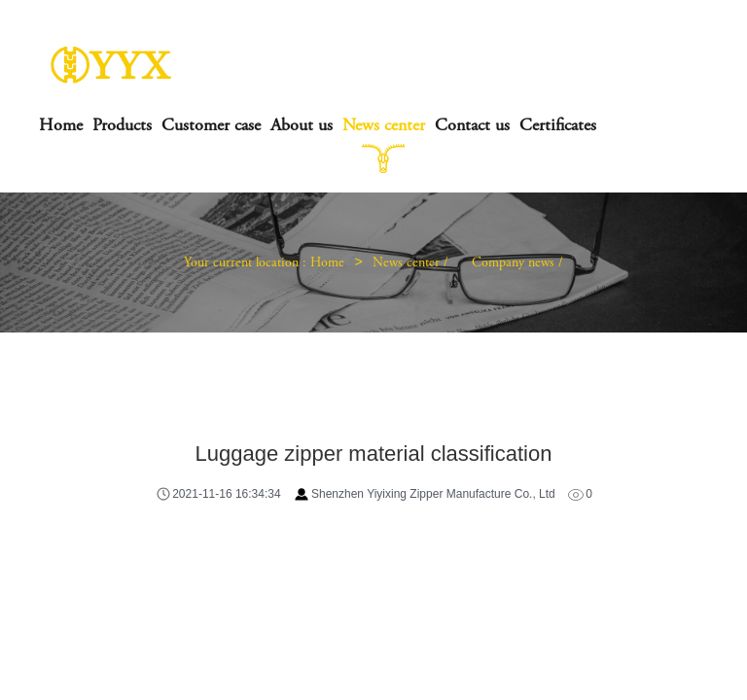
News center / (412, 263)
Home (61, 126)
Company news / (517, 263)
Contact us (472, 126)
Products (122, 126)
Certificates (558, 126)
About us (302, 126)
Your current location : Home (264, 263)
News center (384, 126)
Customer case (211, 126)
